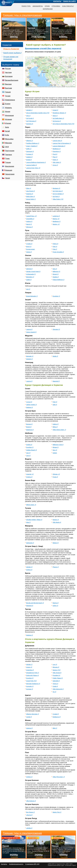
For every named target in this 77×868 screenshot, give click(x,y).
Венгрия (8, 84)
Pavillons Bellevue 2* (33, 143)
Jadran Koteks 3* (32, 405)
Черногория (10, 174)
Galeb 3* (29, 280)
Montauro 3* (56, 188)
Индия (8, 112)
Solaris (55, 453)
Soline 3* (55, 606)
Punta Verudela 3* (58, 252)
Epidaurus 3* (57, 717)
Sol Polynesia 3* (31, 121)
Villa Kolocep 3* (31, 801)
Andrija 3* (29, 445)
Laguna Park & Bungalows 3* (62, 143)
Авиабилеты (38, 6)
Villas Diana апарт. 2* (59, 430)
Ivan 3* (28, 453)
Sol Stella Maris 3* (58, 118)
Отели (47, 6)
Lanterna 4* (56, 216)
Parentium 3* (57, 151)
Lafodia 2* (29, 828)
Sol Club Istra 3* (58, 191)
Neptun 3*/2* (57, 670)
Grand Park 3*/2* (31, 681)
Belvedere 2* (30, 277)
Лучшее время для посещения (11, 58)
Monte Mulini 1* (31, 199)
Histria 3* (29, 252)
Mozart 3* (56, 274)
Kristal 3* (55, 110)
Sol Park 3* (56, 196)
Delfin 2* (29, 149)
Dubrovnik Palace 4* (33, 675)
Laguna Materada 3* (59, 146)
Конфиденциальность (16, 864)
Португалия (10, 151)
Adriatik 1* (29, 110)
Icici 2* (28, 289)
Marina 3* (56, 603)
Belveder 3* (30, 356)
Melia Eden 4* (31, 196)
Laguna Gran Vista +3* (33, 168)
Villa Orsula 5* (57, 673)
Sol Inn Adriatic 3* (58, 194)
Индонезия (9, 115)
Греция (8, 92)
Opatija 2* (56, 277)
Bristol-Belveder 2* (32, 296)
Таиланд (8, 155)
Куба (7, 135)
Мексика (8, 143)
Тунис (7, 159)
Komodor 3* (30, 686)
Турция (8, 162)
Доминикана (10, 100)
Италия (8, 123)
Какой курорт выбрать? (12, 53)
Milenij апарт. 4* (31, 505)
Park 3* (55, 247)
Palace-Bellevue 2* (59, 280)
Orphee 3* (29, 777)
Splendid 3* (56, 681)
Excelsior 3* (56, 296)
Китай (7, 131)
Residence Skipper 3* (59, 113)
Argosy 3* (29, 667)
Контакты (57, 1)
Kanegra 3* (30, 124)
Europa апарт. (31, 249)
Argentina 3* (30, 670)
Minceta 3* (56, 667)
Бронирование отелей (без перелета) (43, 48)
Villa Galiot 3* (57, 162)
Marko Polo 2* (57, 812)
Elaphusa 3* (30, 430)
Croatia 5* (56, 714)
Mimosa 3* (29, 227)
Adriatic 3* (29, 567)
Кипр (7, 127)
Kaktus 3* (56, 424)
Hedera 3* (29, 221)
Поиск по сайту (70, 1)
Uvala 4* (55, 686)
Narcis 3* (29, 224)
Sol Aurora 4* (57, 121)
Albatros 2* (30, 141)
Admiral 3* (29, 269)
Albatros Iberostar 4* (33, 714)
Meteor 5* (56, 543)
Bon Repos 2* (30, 812)
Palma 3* (55, 244)
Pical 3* (55, 154)
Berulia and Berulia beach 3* (35, 603)
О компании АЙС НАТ (32, 864)
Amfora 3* (29, 570)
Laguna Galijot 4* (32, 165)
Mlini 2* (55, 728)
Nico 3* (55, 450)
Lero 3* (55, 664)
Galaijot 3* (29, 157)
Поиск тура (26, 6)
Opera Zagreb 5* (31, 332)
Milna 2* (55, 427)
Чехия (8, 178)
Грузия (8, 96)
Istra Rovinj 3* (31, 191)
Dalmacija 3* (30, 543)
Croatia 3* (29, 244)
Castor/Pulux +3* (31, 216)
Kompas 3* (30, 689)
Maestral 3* (56, 381)
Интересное (48, 9)
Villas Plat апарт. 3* (59, 777)
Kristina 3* (29, 477)
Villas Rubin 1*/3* (58, 199)
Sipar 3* (55, 116)
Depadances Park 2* (33, 673)
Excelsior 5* (30, 678)
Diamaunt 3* (30, 151)
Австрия (8, 72)
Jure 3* (28, 456)
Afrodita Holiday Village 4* (34, 520)
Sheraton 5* (56, 329)
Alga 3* (28, 522)
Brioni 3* (29, 247)
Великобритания (12, 80)
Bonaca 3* (29, 424)
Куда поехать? (68, 6)
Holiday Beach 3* (32, 450)
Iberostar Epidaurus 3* (33, 684)
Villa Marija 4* (57, 522)
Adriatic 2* (29, 664)
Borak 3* (29, 427)
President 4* (56, 675)
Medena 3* (30, 407)
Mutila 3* (55, 356)
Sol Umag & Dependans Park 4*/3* (64, 124)
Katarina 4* (30, 194)
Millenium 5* (56, 272)
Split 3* (55, 405)
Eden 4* (29, 188)
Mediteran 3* (57, 149)
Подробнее (14, 857)
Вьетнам (8, 88)
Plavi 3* (55, 157)
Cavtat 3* (29, 717)
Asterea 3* (29, 728)
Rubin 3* (55, 160)
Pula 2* (55, 249)
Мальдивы (9, 139)
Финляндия (10, 166)
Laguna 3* (29, 329)
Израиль (8, 108)
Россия (8, 69)
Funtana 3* (30, 154)
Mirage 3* (56, 447)
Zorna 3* (55, 165)
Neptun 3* (56, 520)
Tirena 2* (55, 684)
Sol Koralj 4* (30, 118)
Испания (8, 119)
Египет (8, 104)
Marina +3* (56, 219)
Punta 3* (55, 477)
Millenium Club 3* (58, 445)
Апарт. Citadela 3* (32, 146)
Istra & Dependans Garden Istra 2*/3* (38, 113)
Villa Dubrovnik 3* (58, 689)
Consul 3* (29, 402)
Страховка (56, 6)
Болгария (9, 76)
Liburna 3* (29, 815)
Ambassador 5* (31, 274)
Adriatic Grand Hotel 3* (33, 272)
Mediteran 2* (57, 221)
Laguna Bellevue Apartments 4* (36, 162)
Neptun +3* (56, 224)
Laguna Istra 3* (57, 141)
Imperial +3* (30, 474)
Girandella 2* (30, 219)
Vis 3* (54, 692)
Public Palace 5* (58, 678)
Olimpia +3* (56, 474)
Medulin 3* (29, 359)
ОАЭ (7, 147)
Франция (9, 170)
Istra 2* (28, 116)
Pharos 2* (56, 567)
